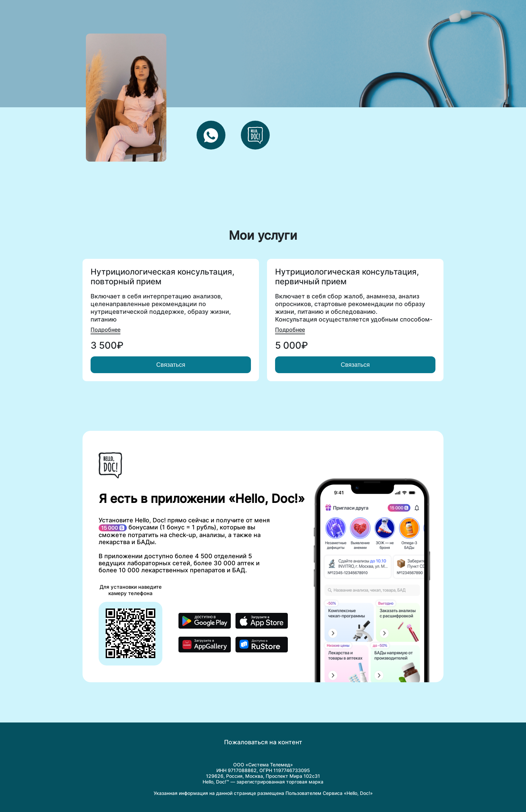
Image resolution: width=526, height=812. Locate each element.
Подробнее (106, 330)
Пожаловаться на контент (263, 742)
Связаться (171, 365)
